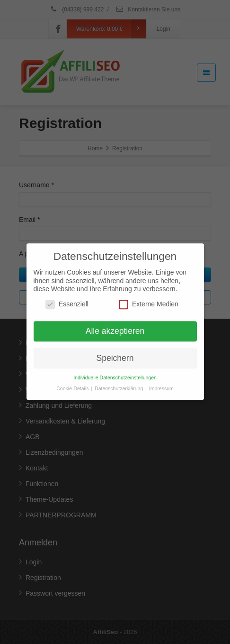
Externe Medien (149, 299)
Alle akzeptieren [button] (115, 325)
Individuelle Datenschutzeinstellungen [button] (115, 372)
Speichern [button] (115, 352)
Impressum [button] (161, 383)
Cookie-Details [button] (73, 383)
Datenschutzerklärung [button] (119, 383)
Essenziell (67, 299)
